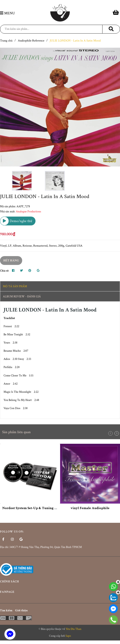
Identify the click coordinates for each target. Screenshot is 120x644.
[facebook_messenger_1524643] (10, 634)
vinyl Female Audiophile (90, 508)
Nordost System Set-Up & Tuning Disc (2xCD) (37, 508)
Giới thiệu (21, 611)
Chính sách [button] (60, 582)
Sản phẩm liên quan (17, 432)
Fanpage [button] (60, 592)
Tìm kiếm (6, 611)
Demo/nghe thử (16, 221)
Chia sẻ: (4, 271)
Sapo (68, 636)
